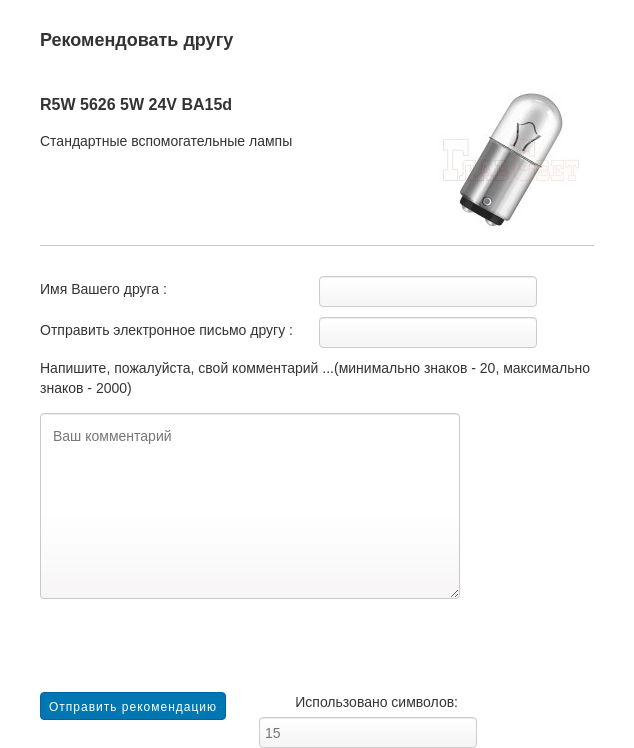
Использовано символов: (376, 702)
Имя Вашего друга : (103, 289)
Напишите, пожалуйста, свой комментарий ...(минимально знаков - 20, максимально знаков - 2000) (315, 378)
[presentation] (192, 653)
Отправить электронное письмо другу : (166, 330)
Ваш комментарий (250, 506)
